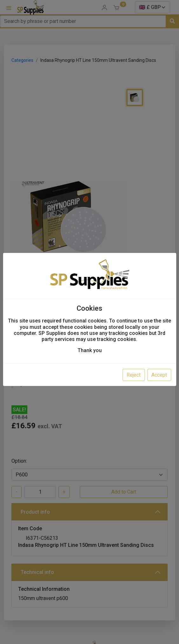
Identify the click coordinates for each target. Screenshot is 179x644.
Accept (159, 375)
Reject (134, 375)
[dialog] (89, 322)
